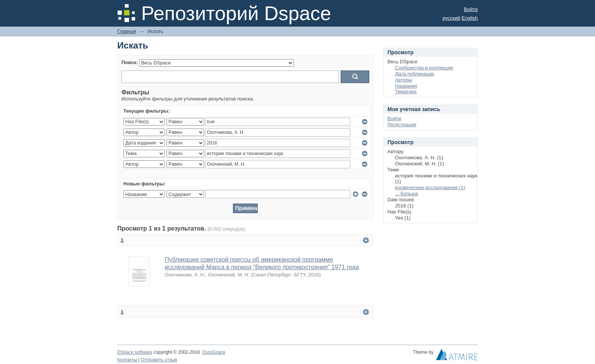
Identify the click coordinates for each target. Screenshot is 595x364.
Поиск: (130, 62)
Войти (471, 9)
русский (451, 18)
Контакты (127, 360)
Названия (406, 86)
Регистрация (402, 125)
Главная (127, 31)
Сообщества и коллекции (424, 68)
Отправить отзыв (159, 360)
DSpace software (135, 352)
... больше (407, 194)
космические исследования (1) (430, 187)
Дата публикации (415, 74)
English (470, 18)
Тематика (406, 92)
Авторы (404, 80)
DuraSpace (214, 352)
